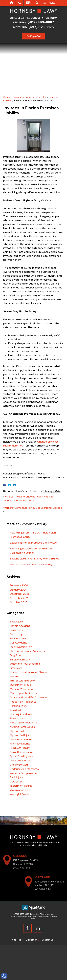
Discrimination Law (21, 647)
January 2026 (18, 590)
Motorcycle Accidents (23, 693)
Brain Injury (16, 630)
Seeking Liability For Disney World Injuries (34, 559)
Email (28, 3)
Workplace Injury (20, 790)
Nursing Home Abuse (22, 727)
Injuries (14, 676)
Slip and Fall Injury (20, 735)
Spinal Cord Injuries (21, 756)
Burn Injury (16, 634)
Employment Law (20, 660)
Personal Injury (19, 706)
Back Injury (16, 622)
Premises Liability (20, 744)
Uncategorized (19, 765)
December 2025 (20, 594)
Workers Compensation (24, 773)
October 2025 (19, 602)
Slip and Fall (17, 731)
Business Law (18, 639)
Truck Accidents (20, 761)
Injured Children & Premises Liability (31, 564)
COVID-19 (16, 782)
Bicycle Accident (20, 626)
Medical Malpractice (22, 689)
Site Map (17, 940)
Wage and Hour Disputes (25, 664)
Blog (44, 97)
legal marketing (33, 916)
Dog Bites (16, 655)
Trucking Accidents (22, 739)
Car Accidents (19, 643)
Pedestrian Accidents (23, 702)
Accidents (16, 710)
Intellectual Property (22, 681)
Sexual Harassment (21, 752)
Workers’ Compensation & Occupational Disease (33, 508)
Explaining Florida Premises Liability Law (34, 543)
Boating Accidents (21, 714)
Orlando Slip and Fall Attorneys (29, 697)
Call (20, 3)
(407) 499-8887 (42, 22)
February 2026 (19, 585)
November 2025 (20, 598)
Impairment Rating (21, 786)
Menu (52, 3)
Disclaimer (31, 940)
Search (37, 3)
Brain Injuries (17, 718)
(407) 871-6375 (42, 27)
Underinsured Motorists (24, 769)
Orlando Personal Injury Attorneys (22, 97)
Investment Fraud (21, 685)
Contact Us (47, 940)
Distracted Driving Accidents (27, 651)
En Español (34, 36)
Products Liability (20, 748)
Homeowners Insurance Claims (28, 672)
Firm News (16, 668)
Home (12, 3)
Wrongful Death (19, 794)
